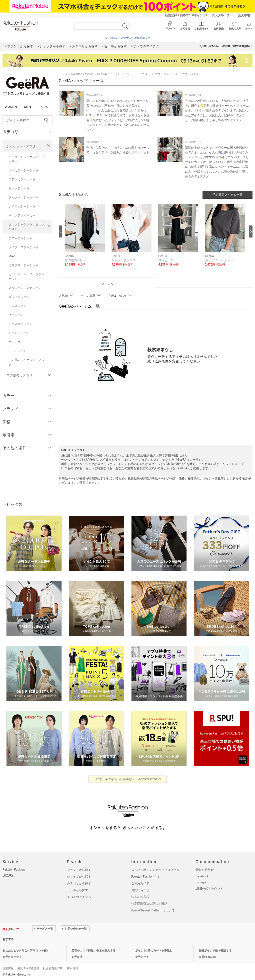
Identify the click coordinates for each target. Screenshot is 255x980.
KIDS (44, 107)
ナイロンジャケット (22, 206)
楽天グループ (221, 15)
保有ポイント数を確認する (215, 951)
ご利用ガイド (140, 883)
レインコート (17, 351)
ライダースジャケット (23, 247)
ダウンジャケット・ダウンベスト (26, 227)
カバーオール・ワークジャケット (26, 277)
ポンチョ (14, 342)
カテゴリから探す (79, 883)
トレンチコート (19, 188)
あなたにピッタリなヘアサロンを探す (26, 951)
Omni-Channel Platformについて (153, 910)
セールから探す (77, 890)
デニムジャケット (20, 238)
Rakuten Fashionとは (145, 877)
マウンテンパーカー (22, 215)
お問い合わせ (140, 890)
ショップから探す (79, 877)
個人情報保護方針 (28, 968)
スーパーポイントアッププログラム (155, 870)
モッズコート (17, 306)
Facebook (202, 876)
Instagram (202, 882)
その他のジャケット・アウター (26, 362)
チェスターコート (20, 324)
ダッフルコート (19, 297)
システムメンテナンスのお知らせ (127, 38)
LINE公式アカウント (209, 889)
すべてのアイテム (79, 897)
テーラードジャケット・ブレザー (26, 159)
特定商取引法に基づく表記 (149, 904)
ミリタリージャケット (23, 265)
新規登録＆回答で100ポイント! (186, 15)
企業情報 (8, 968)
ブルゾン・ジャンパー (23, 197)
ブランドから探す (79, 870)
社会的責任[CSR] (53, 968)
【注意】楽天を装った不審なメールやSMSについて (128, 779)
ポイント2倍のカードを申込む (154, 951)
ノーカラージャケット (23, 170)
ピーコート (16, 315)
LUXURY (8, 876)
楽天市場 (244, 15)
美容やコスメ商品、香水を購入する (93, 951)
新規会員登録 (205, 870)
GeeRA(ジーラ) (107, 74)
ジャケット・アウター (23, 146)
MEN (27, 107)
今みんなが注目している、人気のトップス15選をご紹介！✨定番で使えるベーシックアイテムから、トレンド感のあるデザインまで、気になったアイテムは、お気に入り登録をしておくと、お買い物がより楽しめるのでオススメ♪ (217, 110)
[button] (86, 239)
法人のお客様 (140, 897)
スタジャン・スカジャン (25, 288)
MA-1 (12, 256)
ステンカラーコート (22, 179)
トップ (63, 74)
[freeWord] (27, 120)
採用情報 (72, 968)
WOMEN (11, 107)
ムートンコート (19, 333)
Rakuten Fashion (82, 74)
